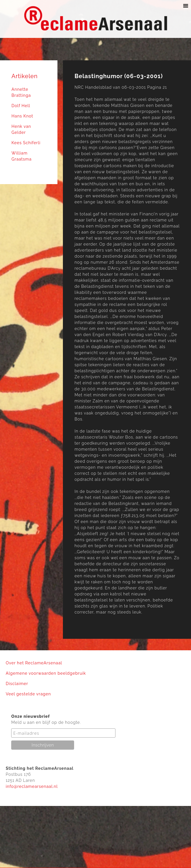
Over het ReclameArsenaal (34, 663)
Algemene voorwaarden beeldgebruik (46, 673)
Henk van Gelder (21, 129)
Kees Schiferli (26, 143)
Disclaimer (17, 684)
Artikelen (25, 76)
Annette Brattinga (21, 92)
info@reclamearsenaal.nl (32, 786)
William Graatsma (22, 156)
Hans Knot (22, 116)
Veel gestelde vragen (28, 694)
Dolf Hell (21, 106)
